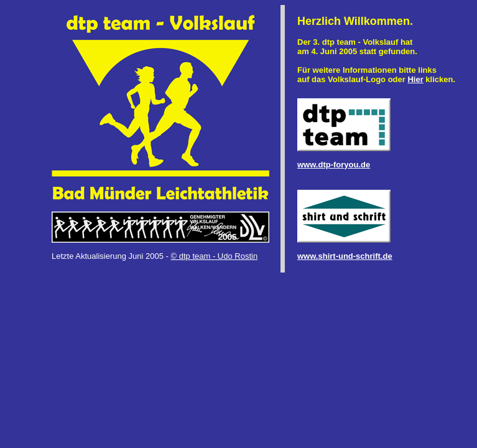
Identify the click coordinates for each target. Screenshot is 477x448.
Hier (415, 79)
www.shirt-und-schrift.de (345, 256)
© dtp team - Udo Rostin (215, 256)
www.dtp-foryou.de (334, 165)
